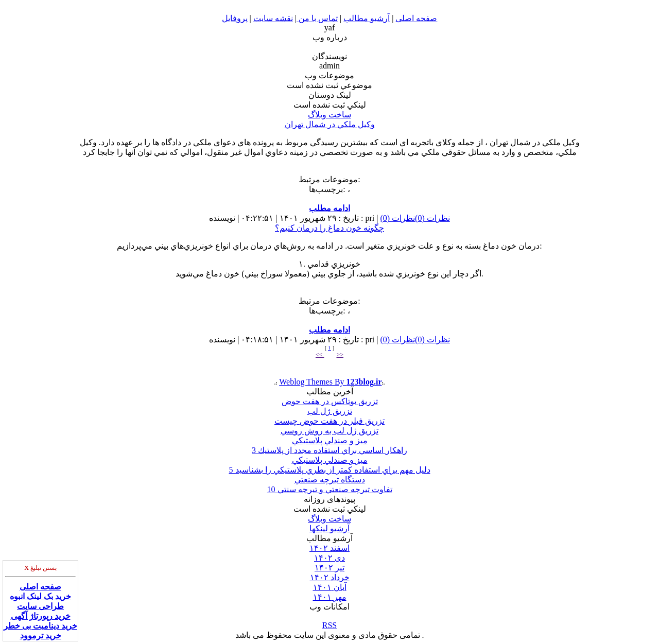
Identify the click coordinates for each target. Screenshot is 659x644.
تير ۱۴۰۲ (329, 568)
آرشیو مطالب (367, 18)
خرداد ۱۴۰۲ (330, 577)
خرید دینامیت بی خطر (40, 626)
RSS (329, 625)
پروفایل (235, 18)
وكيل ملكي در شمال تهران (330, 124)
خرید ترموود (41, 636)
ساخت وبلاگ (329, 115)
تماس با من (317, 18)
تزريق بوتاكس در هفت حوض (330, 401)
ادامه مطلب (329, 208)
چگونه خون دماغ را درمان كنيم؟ (329, 228)
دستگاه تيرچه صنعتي (330, 480)
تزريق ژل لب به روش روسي (329, 431)
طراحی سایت (40, 606)
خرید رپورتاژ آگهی (41, 616)
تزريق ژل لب (330, 411)
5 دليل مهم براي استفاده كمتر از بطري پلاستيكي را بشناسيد (330, 470)
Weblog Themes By (330, 382)
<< (320, 355)
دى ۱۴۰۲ (329, 558)
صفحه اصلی (40, 587)
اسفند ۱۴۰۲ (329, 548)
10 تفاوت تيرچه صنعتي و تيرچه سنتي (330, 489)
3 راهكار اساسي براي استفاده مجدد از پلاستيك (329, 450)
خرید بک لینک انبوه (40, 596)
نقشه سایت (273, 18)
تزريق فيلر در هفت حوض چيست (329, 421)
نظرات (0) (432, 218)
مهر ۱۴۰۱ (330, 597)
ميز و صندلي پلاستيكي (330, 440)
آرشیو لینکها (329, 528)
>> (340, 355)
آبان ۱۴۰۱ (330, 587)
